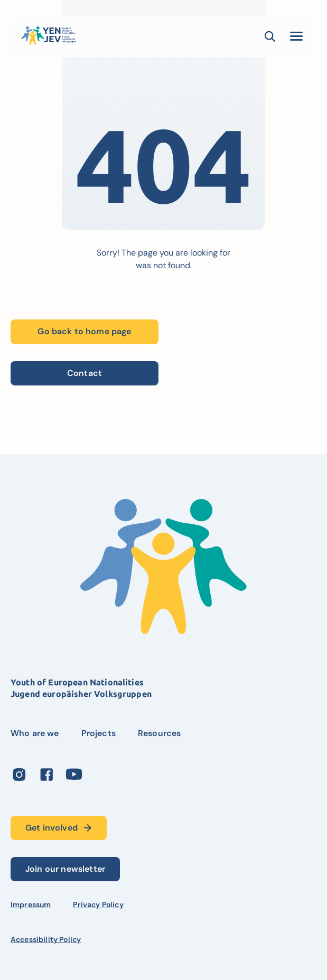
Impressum (31, 904)
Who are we (35, 733)
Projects (99, 733)
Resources (159, 733)
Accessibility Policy (46, 939)
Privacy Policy (98, 904)
